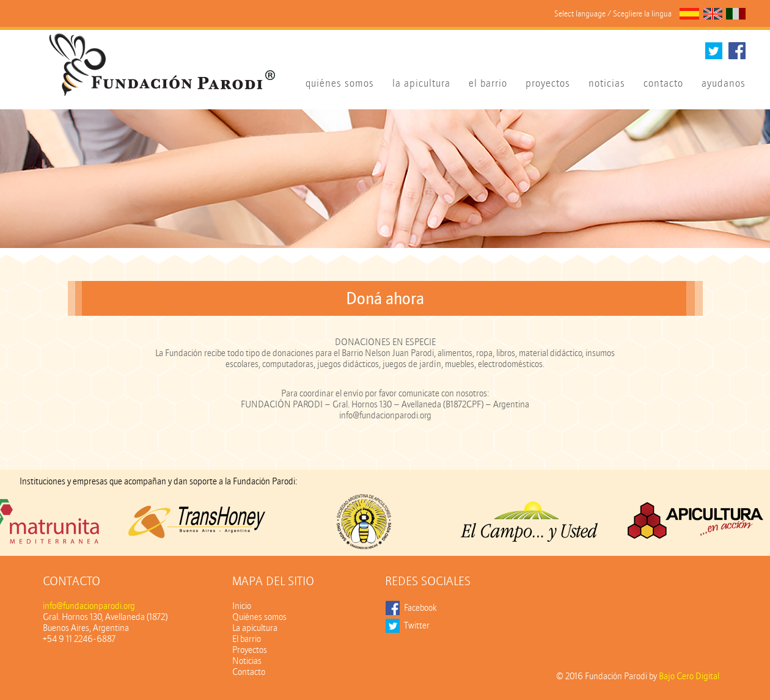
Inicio (242, 606)
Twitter (417, 625)
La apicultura (255, 628)
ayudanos (724, 83)
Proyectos (250, 650)
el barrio (488, 83)
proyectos (548, 83)
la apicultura (421, 83)
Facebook (420, 608)
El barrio (247, 639)
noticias (607, 83)
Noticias (247, 661)
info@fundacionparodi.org (89, 606)
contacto (663, 83)
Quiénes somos (259, 617)
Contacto (249, 672)
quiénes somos (340, 83)
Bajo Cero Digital (689, 676)
